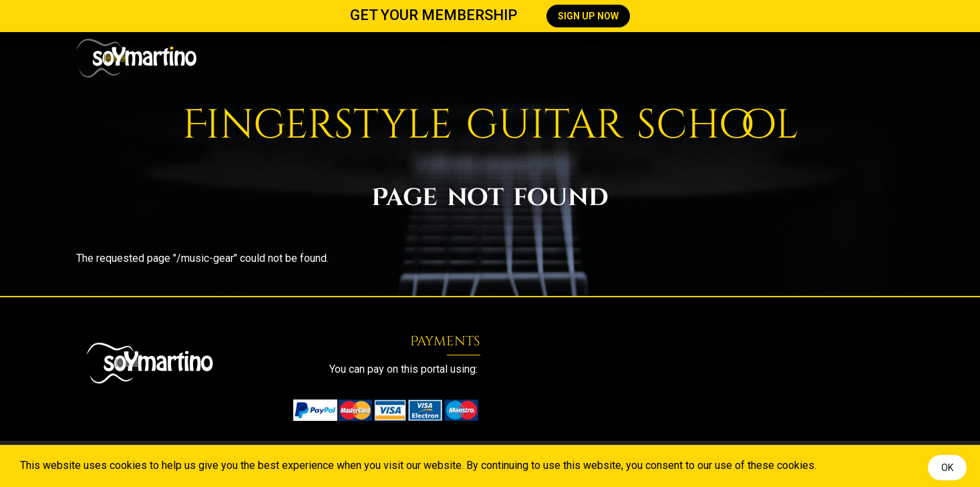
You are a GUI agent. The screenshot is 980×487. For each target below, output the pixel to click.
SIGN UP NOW (588, 16)
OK (947, 468)
